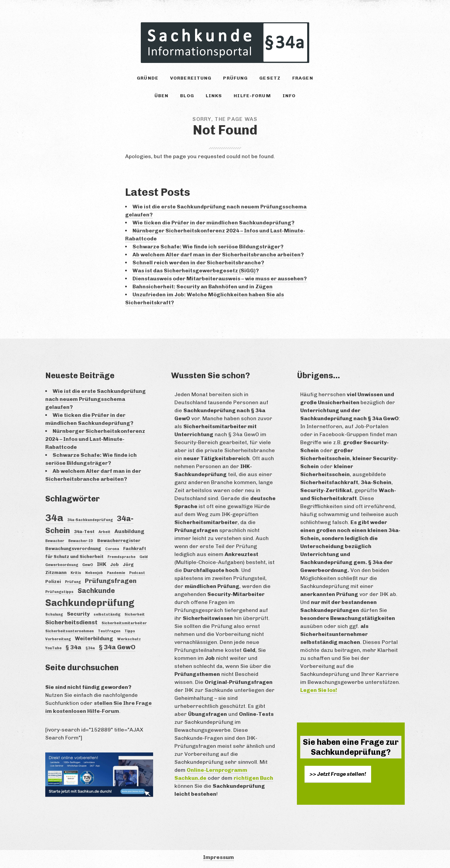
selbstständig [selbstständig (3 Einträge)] (107, 614)
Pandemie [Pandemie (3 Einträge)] (116, 573)
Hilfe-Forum (252, 96)
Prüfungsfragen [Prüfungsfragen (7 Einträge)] (111, 581)
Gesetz (270, 78)
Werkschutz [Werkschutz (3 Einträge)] (129, 639)
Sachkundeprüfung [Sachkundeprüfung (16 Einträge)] (90, 603)
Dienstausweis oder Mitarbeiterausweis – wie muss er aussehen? (220, 279)
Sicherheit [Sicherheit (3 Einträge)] (135, 614)
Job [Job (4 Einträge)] (114, 564)
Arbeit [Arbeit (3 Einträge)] (105, 532)
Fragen (303, 78)
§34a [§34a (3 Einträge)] (90, 648)
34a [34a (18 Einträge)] (54, 518)
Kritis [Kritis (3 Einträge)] (76, 573)
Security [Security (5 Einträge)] (78, 614)
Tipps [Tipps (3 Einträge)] (130, 631)
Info (289, 96)
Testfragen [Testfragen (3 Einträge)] (109, 631)
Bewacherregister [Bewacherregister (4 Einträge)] (119, 540)
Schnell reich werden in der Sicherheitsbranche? (198, 263)
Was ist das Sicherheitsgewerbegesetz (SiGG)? (196, 271)
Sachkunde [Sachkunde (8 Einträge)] (96, 591)
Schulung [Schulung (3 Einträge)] (54, 614)
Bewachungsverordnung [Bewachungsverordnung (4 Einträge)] (73, 548)
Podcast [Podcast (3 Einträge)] (137, 573)
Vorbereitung (191, 78)
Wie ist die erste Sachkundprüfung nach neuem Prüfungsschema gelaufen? (96, 399)
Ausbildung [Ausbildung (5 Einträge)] (129, 531)
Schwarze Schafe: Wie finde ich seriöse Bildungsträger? (208, 247)
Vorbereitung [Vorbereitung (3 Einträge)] (58, 639)
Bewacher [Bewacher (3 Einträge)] (55, 541)
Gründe (148, 78)
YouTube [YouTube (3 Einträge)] (53, 648)
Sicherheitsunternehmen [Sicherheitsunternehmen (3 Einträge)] (70, 631)
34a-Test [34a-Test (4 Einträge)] (84, 531)
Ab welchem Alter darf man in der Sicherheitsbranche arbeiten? (218, 255)
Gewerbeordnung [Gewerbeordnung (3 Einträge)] (62, 565)
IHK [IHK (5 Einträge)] (102, 564)
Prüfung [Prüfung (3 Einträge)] (73, 582)
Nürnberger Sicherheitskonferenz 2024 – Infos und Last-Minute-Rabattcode (95, 439)
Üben (161, 96)
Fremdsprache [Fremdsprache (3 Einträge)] (121, 557)
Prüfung (235, 78)
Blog (187, 96)
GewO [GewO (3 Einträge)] (88, 565)
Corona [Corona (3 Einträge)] (112, 549)
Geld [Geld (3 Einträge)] (144, 557)
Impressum (219, 857)
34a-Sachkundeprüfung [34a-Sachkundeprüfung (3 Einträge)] (90, 520)
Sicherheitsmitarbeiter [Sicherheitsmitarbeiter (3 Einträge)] (124, 623)
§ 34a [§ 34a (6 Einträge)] (74, 647)
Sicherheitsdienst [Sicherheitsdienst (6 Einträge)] (71, 622)
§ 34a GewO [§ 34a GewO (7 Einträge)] (117, 647)
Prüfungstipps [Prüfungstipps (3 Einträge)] (59, 592)
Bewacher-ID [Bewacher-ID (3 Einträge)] (81, 541)
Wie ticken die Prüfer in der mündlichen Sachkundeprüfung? (214, 223)
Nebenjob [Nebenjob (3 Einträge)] (94, 573)
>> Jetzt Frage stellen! (338, 774)
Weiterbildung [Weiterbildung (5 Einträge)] (94, 638)
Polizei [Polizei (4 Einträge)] (53, 581)
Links (214, 96)
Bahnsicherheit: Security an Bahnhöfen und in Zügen (203, 287)
